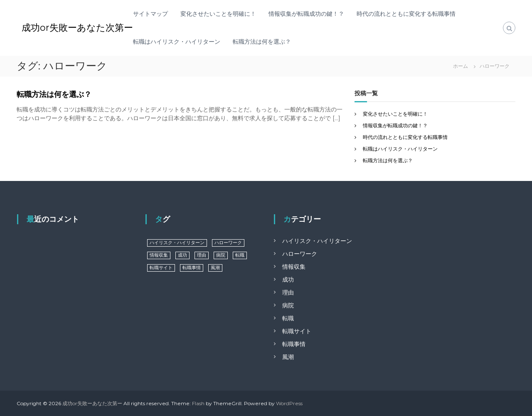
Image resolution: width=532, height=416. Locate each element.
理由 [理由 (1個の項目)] (202, 255)
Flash (198, 403)
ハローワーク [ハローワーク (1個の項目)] (228, 243)
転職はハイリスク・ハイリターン (177, 42)
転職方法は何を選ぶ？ (262, 42)
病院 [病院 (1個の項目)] (221, 255)
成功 (288, 280)
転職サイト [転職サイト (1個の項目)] (161, 268)
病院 (288, 305)
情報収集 (294, 267)
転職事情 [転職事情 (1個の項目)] (192, 268)
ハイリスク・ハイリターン (317, 241)
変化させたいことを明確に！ (218, 14)
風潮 (288, 357)
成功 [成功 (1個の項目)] (182, 255)
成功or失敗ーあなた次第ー (77, 28)
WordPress (289, 403)
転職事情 (294, 344)
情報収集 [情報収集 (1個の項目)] (159, 255)
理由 (288, 292)
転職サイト (297, 331)
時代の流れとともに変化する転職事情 (406, 14)
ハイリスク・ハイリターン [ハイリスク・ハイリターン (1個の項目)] (177, 243)
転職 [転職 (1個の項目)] (240, 255)
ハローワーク (300, 254)
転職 (288, 318)
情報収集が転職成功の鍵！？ (306, 14)
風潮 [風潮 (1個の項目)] (215, 268)
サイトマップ (150, 14)
